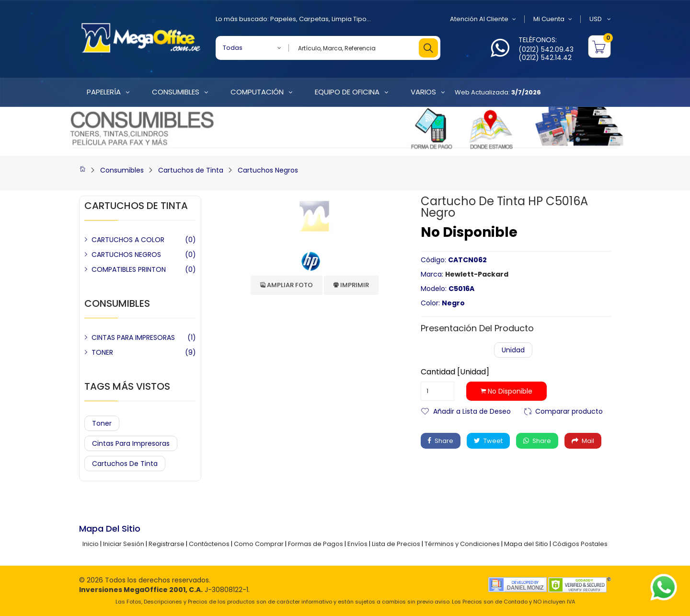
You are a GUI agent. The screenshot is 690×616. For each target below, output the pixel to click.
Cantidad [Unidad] (455, 372)
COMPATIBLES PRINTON (129, 269)
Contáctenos (209, 544)
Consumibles (122, 170)
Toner (102, 423)
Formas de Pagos (316, 544)
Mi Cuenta (553, 19)
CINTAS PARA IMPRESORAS (133, 337)
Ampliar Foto (287, 285)
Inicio (91, 544)
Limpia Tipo (349, 19)
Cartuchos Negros (268, 170)
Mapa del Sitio (526, 544)
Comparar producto (569, 411)
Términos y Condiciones (462, 544)
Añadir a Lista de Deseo (472, 411)
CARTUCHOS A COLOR (128, 240)
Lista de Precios (396, 544)
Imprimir (351, 285)
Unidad (513, 350)
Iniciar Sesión (124, 544)
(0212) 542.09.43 (546, 49)
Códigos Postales (580, 544)
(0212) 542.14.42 (545, 58)
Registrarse (167, 544)
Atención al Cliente (483, 19)
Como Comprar (259, 544)
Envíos (357, 544)
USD (600, 19)
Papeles (283, 19)
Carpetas (314, 19)
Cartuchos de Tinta (191, 170)
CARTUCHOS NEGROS (126, 255)
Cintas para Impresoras (131, 443)
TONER (102, 352)
